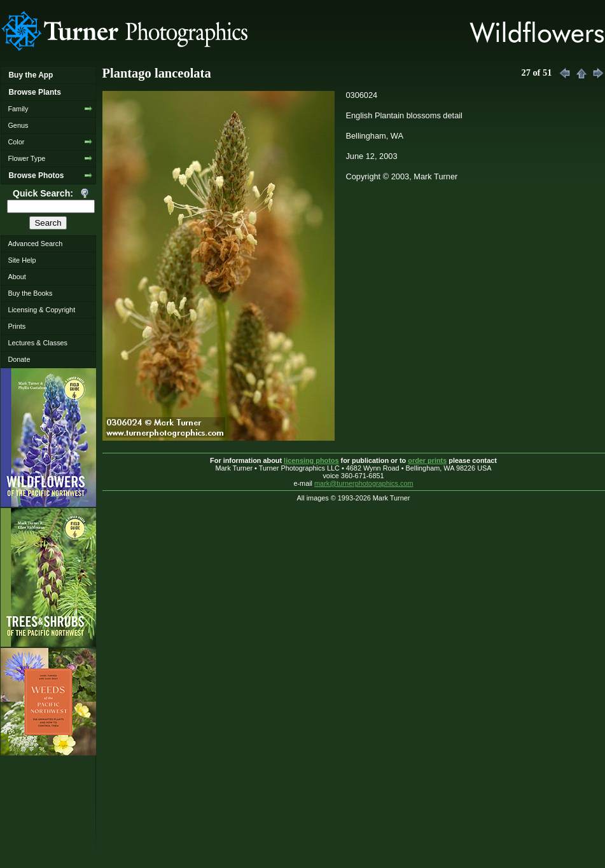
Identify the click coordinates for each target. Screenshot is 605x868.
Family (18, 109)
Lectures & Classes (38, 343)
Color (16, 142)
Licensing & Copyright (41, 310)
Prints (17, 326)
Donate (19, 359)
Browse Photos (36, 176)
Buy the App (31, 75)
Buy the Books (30, 293)
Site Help (22, 260)
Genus (18, 125)
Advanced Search (35, 244)
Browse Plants (34, 92)
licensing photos (311, 460)
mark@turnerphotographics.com (364, 483)
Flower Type (26, 158)
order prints (427, 460)
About (17, 277)
